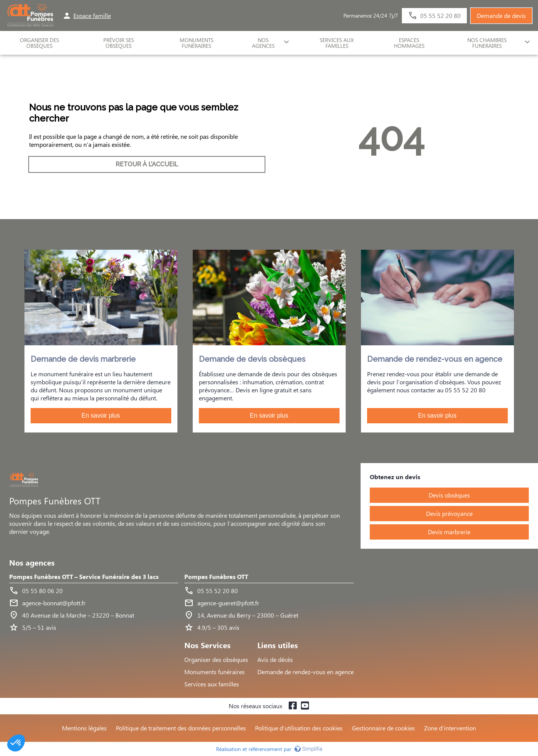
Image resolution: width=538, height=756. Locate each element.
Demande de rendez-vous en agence (306, 672)
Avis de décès (275, 659)
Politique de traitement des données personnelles (181, 728)
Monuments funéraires (197, 43)
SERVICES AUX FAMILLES (337, 43)
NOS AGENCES (263, 43)
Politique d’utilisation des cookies (299, 728)
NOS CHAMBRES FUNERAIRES (487, 43)
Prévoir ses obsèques (119, 43)
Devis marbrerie (449, 532)
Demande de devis (501, 15)
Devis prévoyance (449, 513)
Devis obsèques (449, 495)
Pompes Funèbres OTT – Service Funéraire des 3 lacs (84, 577)
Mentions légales (84, 728)
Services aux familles (212, 684)
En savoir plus (101, 415)
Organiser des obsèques (216, 659)
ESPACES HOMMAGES (409, 43)
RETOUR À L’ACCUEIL (147, 164)
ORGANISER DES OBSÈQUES (39, 43)
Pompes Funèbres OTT (216, 577)
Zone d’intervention (450, 728)
